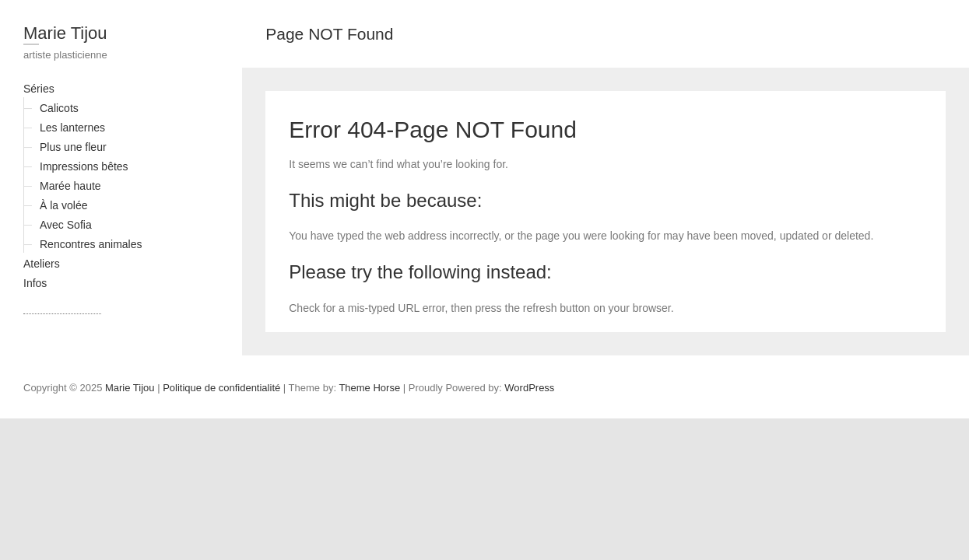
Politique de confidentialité (221, 388)
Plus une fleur (73, 147)
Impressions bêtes (84, 166)
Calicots (59, 108)
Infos (35, 283)
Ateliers (42, 264)
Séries (39, 89)
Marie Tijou (65, 33)
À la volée (63, 205)
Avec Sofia (66, 225)
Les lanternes (72, 128)
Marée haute (70, 186)
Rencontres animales (91, 244)
